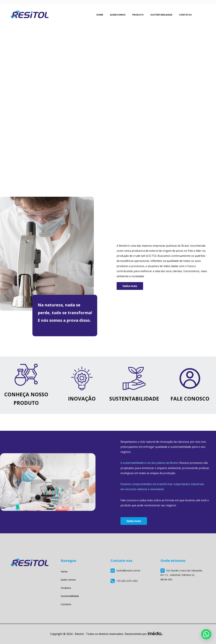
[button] (206, 634)
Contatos (66, 604)
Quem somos (68, 580)
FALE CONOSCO (190, 399)
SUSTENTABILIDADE (134, 399)
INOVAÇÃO (82, 399)
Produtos (66, 588)
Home (64, 572)
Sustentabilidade (70, 596)
